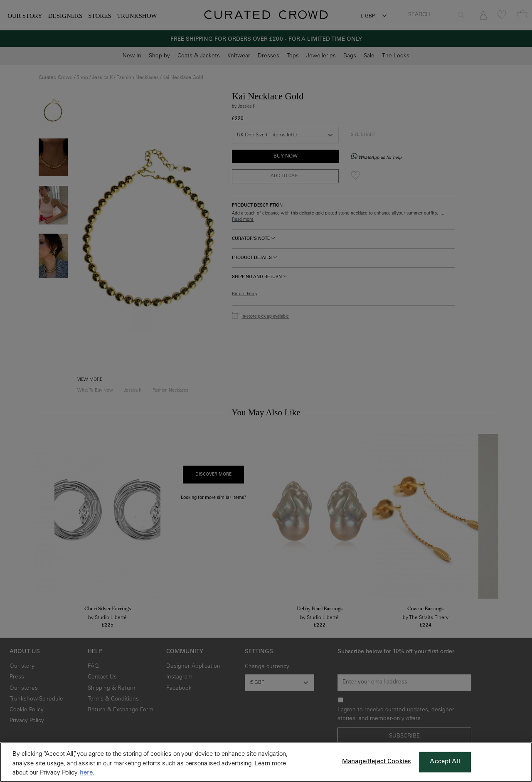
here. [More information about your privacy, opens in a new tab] (87, 773)
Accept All (445, 762)
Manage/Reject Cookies (377, 762)
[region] (266, 762)
